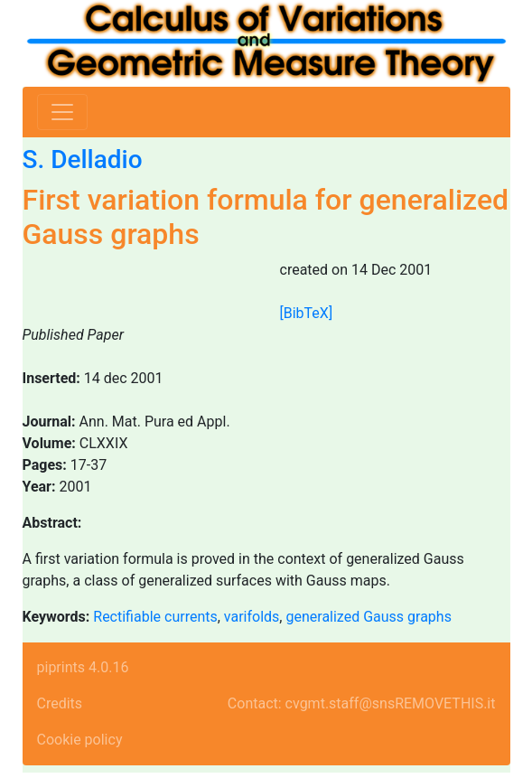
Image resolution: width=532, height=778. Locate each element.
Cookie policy (80, 740)
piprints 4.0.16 (83, 667)
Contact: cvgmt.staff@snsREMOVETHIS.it (362, 703)
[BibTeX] (307, 313)
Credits (60, 703)
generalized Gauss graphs (368, 617)
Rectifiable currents (155, 617)
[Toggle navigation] (62, 112)
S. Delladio (83, 159)
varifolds (252, 617)
